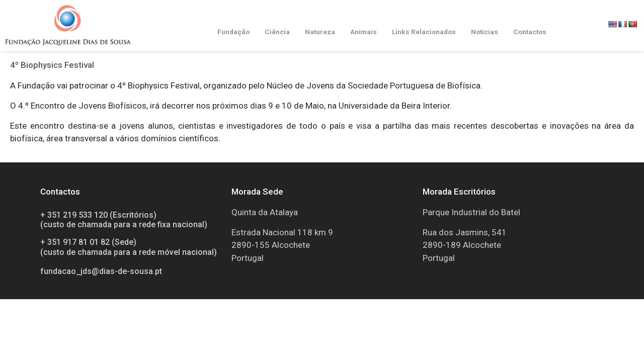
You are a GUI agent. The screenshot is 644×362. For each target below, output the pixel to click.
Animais (364, 32)
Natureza (320, 32)
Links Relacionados (424, 32)
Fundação (233, 32)
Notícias (485, 32)
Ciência (277, 32)
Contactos (530, 32)
